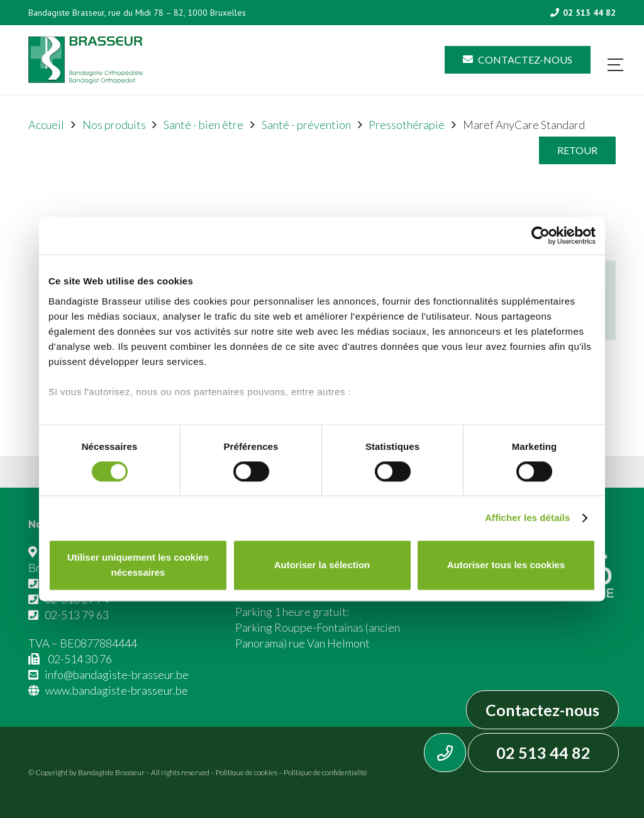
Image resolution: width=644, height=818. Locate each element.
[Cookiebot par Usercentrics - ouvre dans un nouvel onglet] (541, 235)
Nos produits (114, 125)
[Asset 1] (86, 60)
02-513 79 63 (77, 615)
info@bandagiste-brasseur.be (117, 675)
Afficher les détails (527, 518)
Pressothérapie (407, 125)
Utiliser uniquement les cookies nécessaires (138, 565)
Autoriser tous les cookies (506, 565)
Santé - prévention (306, 125)
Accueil (46, 125)
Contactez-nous (542, 710)
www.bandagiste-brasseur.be (117, 690)
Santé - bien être (203, 125)
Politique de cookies (247, 772)
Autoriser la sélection (322, 565)
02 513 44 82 (543, 753)
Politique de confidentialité (325, 772)
